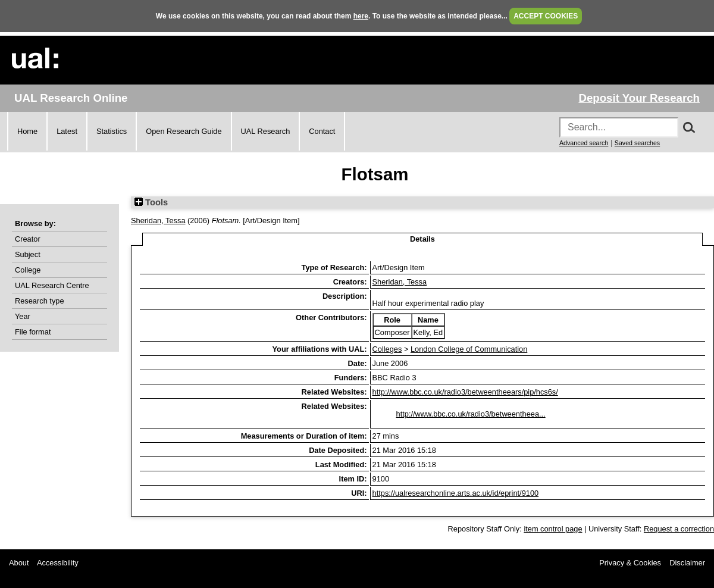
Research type (40, 301)
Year (23, 316)
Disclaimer (687, 563)
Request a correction (679, 529)
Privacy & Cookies (630, 563)
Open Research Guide (184, 131)
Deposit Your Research (639, 98)
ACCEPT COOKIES (546, 16)
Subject (28, 254)
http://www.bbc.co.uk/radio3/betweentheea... (471, 414)
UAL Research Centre (52, 285)
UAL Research (266, 131)
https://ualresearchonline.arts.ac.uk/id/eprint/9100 (456, 493)
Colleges (387, 349)
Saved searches (637, 143)
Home (27, 131)
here (361, 16)
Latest (67, 131)
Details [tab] (422, 239)
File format (33, 332)
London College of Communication (469, 349)
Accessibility (58, 563)
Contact (322, 131)
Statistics (112, 131)
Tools (151, 202)
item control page (553, 529)
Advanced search (584, 143)
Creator (28, 239)
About (19, 563)
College (28, 270)
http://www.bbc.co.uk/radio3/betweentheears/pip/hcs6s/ (465, 392)
